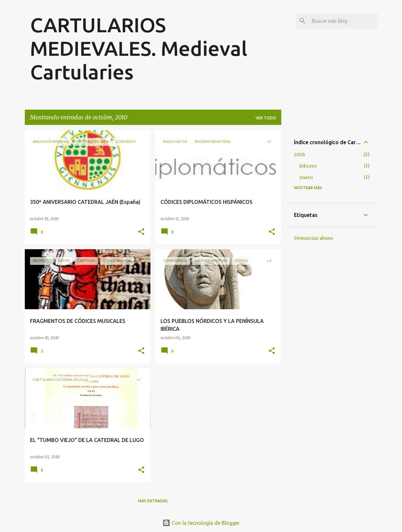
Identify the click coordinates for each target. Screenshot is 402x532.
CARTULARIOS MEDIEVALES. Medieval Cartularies (139, 48)
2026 (300, 155)
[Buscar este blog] (343, 21)
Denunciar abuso (314, 238)
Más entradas (153, 501)
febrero (308, 166)
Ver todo (266, 118)
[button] (141, 232)
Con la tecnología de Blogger (201, 523)
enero (306, 177)
